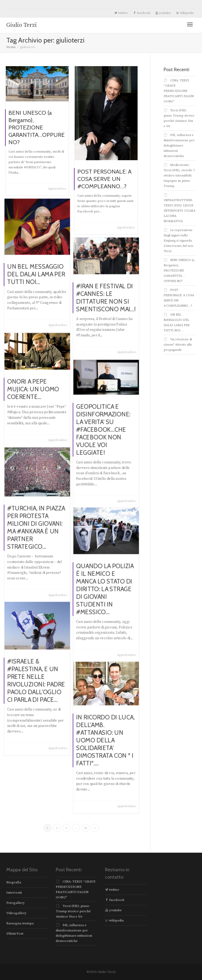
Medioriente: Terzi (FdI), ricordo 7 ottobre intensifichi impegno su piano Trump (179, 176)
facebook (142, 13)
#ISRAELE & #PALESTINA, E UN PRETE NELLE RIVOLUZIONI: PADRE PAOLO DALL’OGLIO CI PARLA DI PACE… (36, 680)
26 (85, 828)
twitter (121, 13)
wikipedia (185, 13)
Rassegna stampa (20, 923)
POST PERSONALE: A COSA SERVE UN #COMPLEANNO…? (104, 180)
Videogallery (16, 913)
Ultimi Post (15, 934)
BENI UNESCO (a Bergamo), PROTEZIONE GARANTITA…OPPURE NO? (36, 127)
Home (11, 47)
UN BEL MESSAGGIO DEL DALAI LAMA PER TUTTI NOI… (36, 272)
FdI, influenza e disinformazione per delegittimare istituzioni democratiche (179, 146)
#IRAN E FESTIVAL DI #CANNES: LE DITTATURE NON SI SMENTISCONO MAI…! (106, 298)
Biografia (14, 882)
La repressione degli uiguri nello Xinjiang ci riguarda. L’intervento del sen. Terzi (179, 241)
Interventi (14, 893)
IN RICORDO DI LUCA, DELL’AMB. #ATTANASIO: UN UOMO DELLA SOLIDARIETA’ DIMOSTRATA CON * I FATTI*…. (106, 740)
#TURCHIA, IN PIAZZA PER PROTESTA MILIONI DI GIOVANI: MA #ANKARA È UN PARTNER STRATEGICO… (36, 527)
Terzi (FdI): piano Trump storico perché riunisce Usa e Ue (73, 911)
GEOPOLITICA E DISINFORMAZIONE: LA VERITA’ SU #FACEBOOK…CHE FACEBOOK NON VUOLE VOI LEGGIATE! (104, 431)
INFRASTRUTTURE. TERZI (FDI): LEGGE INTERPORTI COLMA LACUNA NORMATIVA (180, 211)
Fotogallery (16, 903)
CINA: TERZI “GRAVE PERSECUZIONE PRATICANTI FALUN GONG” (179, 91)
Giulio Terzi (22, 25)
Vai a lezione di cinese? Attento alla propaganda (178, 345)
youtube (163, 13)
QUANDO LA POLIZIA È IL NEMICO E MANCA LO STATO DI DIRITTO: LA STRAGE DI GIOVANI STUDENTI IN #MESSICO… (105, 588)
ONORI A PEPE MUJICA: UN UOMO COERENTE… (34, 390)
